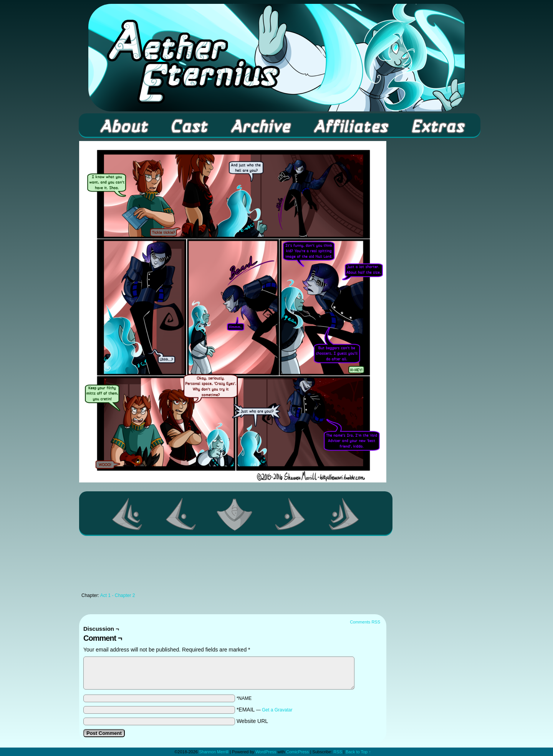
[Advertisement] (233, 566)
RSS (338, 752)
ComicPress (297, 752)
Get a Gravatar (277, 710)
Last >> (344, 514)
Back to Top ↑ (358, 752)
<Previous (181, 514)
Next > (290, 514)
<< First (127, 514)
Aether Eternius (276, 58)
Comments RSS (365, 622)
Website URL (252, 721)
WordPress (266, 752)
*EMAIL (265, 710)
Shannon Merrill (214, 752)
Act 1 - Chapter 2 (118, 595)
